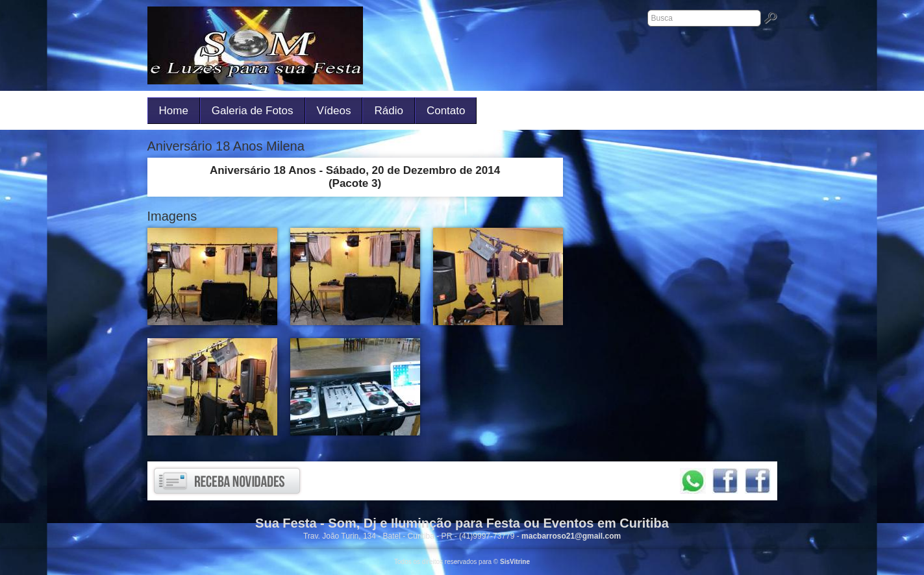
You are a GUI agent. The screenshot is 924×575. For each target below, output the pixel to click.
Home (174, 111)
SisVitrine (515, 562)
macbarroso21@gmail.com (571, 536)
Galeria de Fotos (253, 111)
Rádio (388, 111)
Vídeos (334, 111)
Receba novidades (227, 481)
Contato (446, 111)
